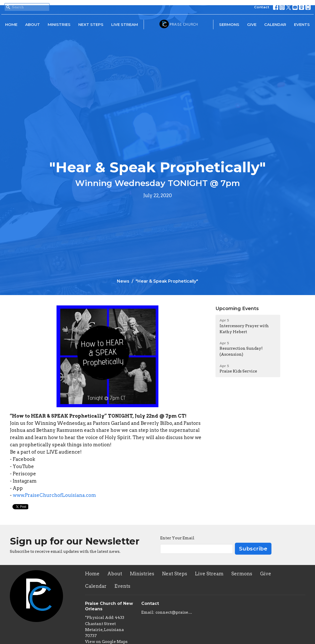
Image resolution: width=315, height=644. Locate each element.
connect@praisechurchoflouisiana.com (174, 612)
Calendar (275, 24)
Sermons (229, 24)
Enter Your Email (177, 538)
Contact (262, 7)
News (123, 281)
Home (11, 24)
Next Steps (91, 24)
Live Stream (125, 24)
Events (302, 24)
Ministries (59, 24)
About (33, 24)
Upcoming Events (237, 309)
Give (252, 24)
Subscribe (253, 549)
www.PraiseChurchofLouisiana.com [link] (54, 495)
